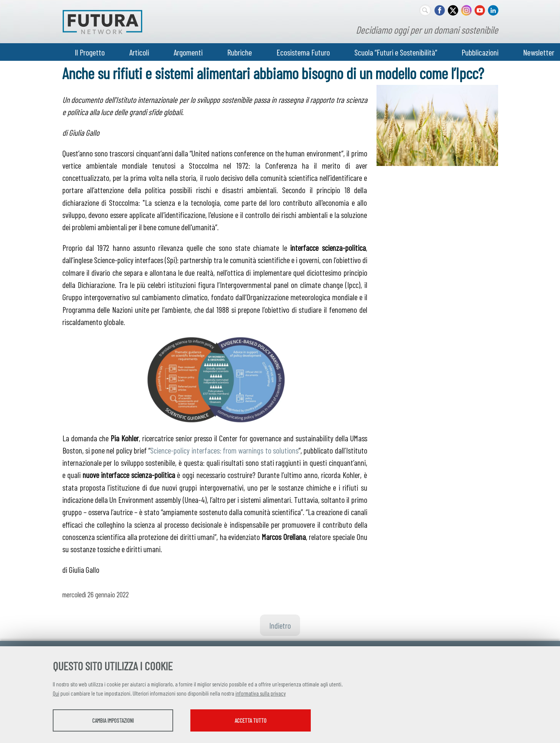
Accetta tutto (251, 720)
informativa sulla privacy (261, 693)
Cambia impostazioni (113, 720)
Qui (56, 693)
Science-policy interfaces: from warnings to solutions (224, 450)
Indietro (280, 625)
